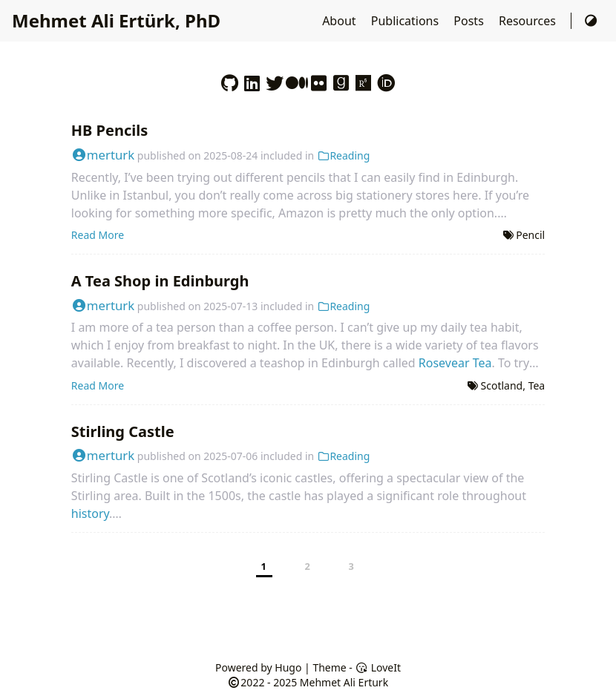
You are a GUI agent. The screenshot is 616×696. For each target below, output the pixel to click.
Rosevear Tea (455, 363)
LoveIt (378, 667)
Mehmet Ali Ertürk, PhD (116, 20)
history (90, 513)
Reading (343, 155)
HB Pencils (109, 130)
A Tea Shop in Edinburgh (160, 281)
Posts (470, 21)
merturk (103, 155)
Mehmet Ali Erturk (344, 682)
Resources (529, 21)
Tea (537, 385)
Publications (407, 21)
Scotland (502, 385)
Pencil (530, 235)
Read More (98, 235)
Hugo (288, 667)
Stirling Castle (123, 431)
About (341, 21)
